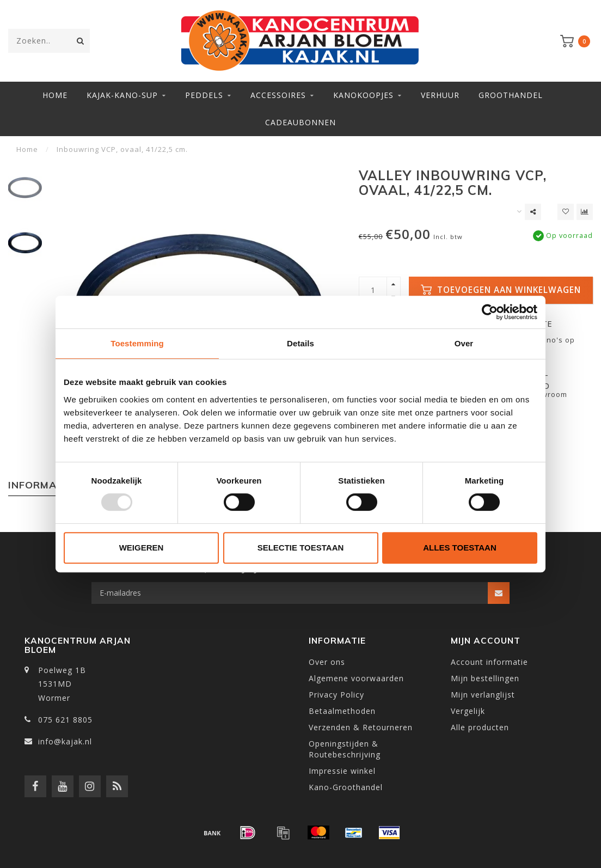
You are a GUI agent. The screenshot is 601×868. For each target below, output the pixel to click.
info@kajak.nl (65, 741)
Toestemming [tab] (137, 343)
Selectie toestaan (301, 548)
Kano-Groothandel (346, 787)
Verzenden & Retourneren (361, 727)
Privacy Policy (336, 695)
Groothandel (511, 95)
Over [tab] (464, 343)
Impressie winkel (342, 771)
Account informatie (489, 662)
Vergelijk (468, 711)
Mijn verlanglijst (483, 695)
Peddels (204, 95)
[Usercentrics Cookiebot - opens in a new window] (490, 312)
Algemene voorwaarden (356, 678)
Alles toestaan (459, 548)
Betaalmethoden (342, 711)
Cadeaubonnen (300, 122)
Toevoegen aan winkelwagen (501, 290)
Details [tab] (300, 343)
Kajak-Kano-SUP (122, 95)
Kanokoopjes (363, 95)
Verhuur (440, 95)
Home (55, 95)
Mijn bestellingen (485, 678)
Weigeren (142, 548)
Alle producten (480, 727)
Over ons (327, 662)
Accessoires (278, 95)
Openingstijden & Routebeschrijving (345, 749)
